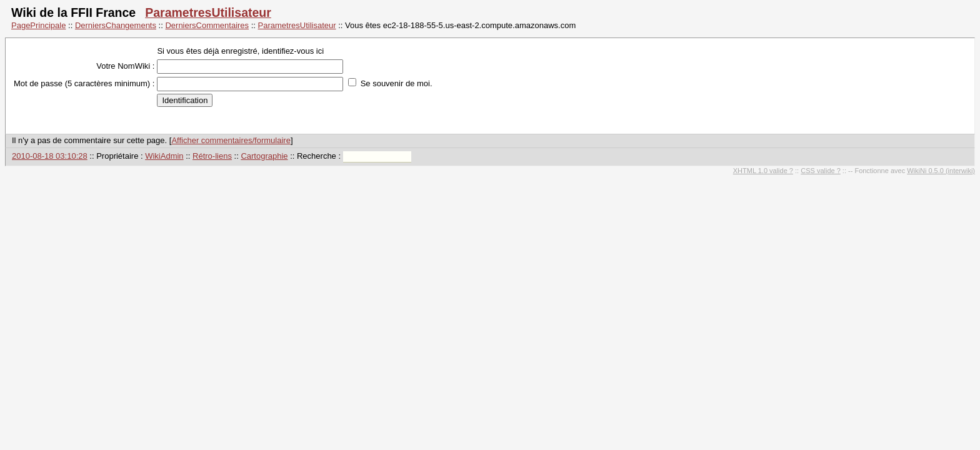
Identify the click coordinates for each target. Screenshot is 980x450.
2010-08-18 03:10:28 (50, 156)
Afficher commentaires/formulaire (231, 140)
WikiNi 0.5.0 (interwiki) (941, 171)
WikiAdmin (164, 156)
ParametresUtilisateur (208, 12)
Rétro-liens (212, 156)
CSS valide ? (821, 171)
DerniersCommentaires (207, 25)
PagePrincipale (38, 25)
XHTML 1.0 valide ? (763, 171)
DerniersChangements (116, 25)
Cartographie (264, 156)
